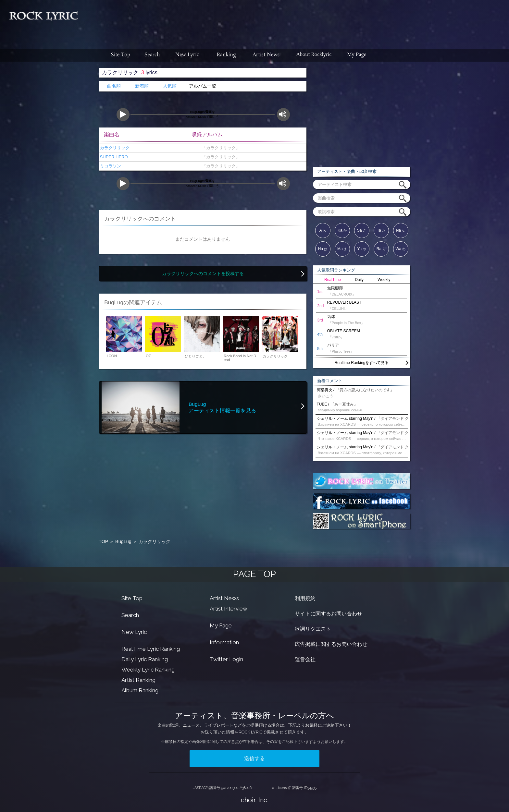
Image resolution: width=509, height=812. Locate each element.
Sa (362, 230)
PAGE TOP (255, 574)
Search (130, 615)
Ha (323, 249)
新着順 (142, 86)
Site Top (132, 598)
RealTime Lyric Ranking (151, 649)
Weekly (384, 280)
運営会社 (305, 659)
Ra (381, 249)
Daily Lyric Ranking (145, 659)
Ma (342, 249)
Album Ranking (140, 690)
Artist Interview (229, 609)
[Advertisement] (296, 21)
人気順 (170, 86)
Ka (342, 230)
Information (224, 642)
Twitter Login (226, 659)
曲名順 (114, 86)
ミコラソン (110, 166)
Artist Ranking (138, 680)
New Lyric (134, 632)
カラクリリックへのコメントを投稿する (203, 274)
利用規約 (305, 598)
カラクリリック (114, 148)
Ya (361, 249)
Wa (401, 249)
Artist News (224, 598)
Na (401, 230)
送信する (255, 758)
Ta (381, 230)
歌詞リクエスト (313, 629)
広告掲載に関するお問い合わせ (331, 644)
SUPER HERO (113, 157)
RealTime (333, 280)
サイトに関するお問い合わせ (329, 614)
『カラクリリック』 (219, 148)
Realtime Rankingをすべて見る (362, 363)
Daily (359, 280)
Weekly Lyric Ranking (148, 670)
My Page (221, 625)
